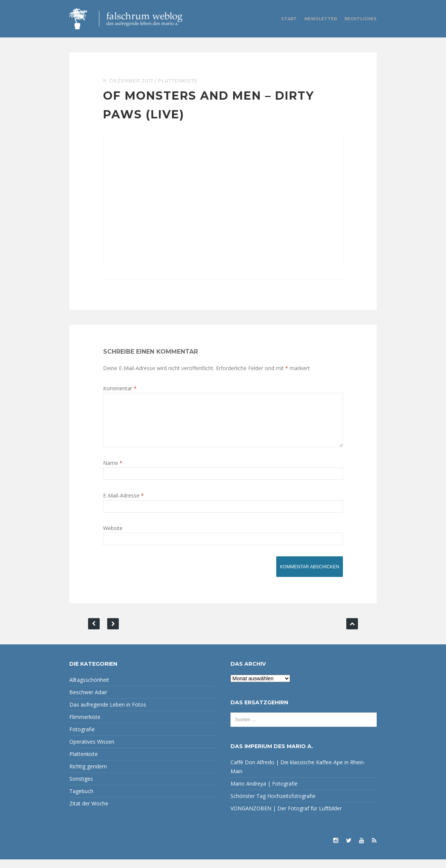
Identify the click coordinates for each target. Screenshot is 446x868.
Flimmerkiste (85, 725)
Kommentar (120, 388)
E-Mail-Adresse (123, 504)
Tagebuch (81, 800)
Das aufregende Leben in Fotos (108, 713)
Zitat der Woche (89, 812)
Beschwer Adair (88, 701)
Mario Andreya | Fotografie (264, 792)
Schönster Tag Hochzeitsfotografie (273, 805)
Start (289, 19)
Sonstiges (81, 787)
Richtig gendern (88, 775)
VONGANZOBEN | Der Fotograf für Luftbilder (286, 817)
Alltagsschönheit (89, 688)
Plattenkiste (178, 81)
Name (113, 471)
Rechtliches (361, 19)
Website (113, 537)
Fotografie (82, 738)
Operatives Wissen (92, 750)
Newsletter (321, 19)
